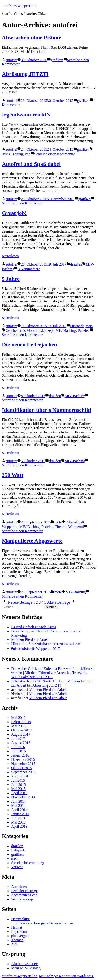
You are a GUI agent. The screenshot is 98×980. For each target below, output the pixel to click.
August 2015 (21, 776)
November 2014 (23, 797)
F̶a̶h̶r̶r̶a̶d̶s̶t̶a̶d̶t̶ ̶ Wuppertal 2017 (36, 649)
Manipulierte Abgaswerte (32, 541)
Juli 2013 (18, 818)
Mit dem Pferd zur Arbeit (30, 639)
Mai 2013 (18, 822)
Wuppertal (76, 527)
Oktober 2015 (21, 768)
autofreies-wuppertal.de (19, 6)
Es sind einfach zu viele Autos (34, 627)
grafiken (57, 60)
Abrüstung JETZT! (25, 74)
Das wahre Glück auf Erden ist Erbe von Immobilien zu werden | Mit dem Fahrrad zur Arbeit (53, 671)
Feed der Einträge (24, 891)
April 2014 (19, 810)
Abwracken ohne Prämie (32, 37)
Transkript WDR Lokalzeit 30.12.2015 (49, 675)
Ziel (14, 944)
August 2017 (21, 734)
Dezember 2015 (23, 759)
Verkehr (17, 867)
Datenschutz (20, 919)
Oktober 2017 (21, 730)
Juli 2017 (18, 739)
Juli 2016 (18, 747)
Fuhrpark (77, 326)
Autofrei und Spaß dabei (31, 164)
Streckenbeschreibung (28, 863)
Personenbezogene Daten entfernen (47, 923)
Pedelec (84, 331)
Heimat (17, 927)
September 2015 (23, 772)
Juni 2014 (19, 801)
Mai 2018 (18, 726)
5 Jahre (11, 279)
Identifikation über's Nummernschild (46, 410)
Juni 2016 (19, 751)
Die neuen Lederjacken (29, 345)
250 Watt (13, 475)
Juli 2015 (18, 780)
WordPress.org (22, 899)
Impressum (19, 932)
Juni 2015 (19, 785)
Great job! (14, 213)
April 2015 (19, 793)
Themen (17, 940)
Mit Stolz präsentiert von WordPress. (66, 976)
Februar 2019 (21, 722)
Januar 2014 (20, 814)
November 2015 (23, 764)
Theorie (61, 527)
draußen (76, 264)
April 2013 (19, 826)
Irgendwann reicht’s (26, 115)
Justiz (6, 154)
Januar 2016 (20, 755)
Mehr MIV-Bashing (26, 968)
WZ (28, 154)
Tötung (17, 154)
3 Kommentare (29, 269)
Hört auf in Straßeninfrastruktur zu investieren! (46, 644)
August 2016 (21, 743)
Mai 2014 (18, 806)
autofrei (11, 60)
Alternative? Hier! (25, 964)
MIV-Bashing (66, 331)
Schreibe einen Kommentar (55, 154)
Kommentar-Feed (24, 895)
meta (89, 326)
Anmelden (19, 887)
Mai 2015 (18, 789)
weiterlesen (10, 256)
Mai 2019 (18, 718)
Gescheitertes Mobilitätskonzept (30, 331)
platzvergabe (21, 936)
